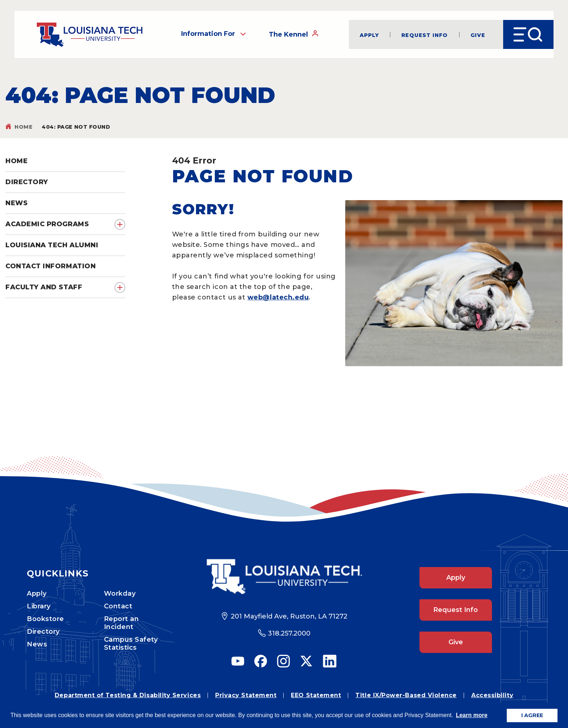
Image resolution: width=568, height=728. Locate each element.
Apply (369, 35)
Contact (118, 606)
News (37, 644)
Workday (120, 593)
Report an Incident (122, 623)
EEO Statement (316, 695)
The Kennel (294, 34)
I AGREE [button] (532, 715)
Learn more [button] (471, 715)
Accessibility (492, 695)
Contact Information (51, 266)
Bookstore (45, 619)
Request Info (425, 35)
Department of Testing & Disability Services (128, 695)
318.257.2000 (289, 633)
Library (39, 606)
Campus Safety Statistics (131, 644)
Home (23, 127)
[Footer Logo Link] (284, 577)
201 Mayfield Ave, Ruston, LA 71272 (289, 616)
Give (478, 35)
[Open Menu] (528, 34)
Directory (43, 632)
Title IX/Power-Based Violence (406, 695)
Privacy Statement (246, 695)
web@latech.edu (278, 297)
